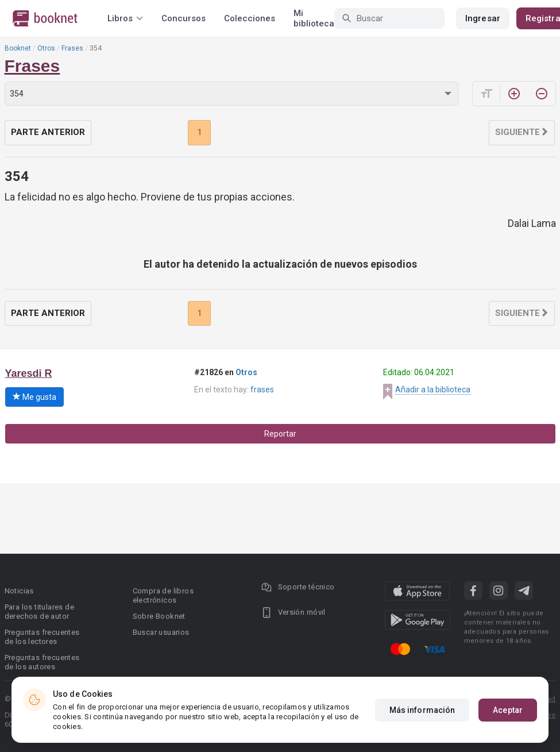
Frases (72, 48)
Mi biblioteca (314, 18)
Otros (46, 48)
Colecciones (250, 18)
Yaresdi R (29, 373)
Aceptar (508, 710)
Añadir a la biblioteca (433, 390)
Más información (422, 710)
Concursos (184, 18)
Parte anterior (48, 132)
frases (262, 390)
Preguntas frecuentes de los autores (42, 662)
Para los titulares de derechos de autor (39, 612)
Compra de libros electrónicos (163, 595)
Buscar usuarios (161, 632)
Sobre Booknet (159, 616)
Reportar (280, 434)
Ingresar (483, 18)
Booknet (18, 48)
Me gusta (34, 397)
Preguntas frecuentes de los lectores (42, 637)
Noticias (19, 591)
